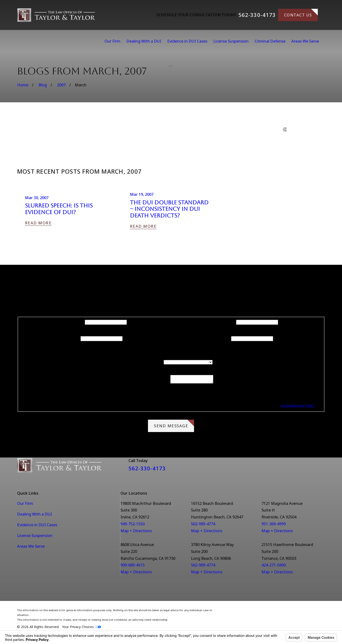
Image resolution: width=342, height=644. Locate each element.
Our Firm (25, 505)
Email (225, 338)
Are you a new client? (144, 362)
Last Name (225, 322)
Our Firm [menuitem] (112, 41)
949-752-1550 (133, 525)
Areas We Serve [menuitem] (305, 41)
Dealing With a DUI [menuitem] (144, 41)
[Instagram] (322, 469)
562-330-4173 (257, 15)
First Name (74, 322)
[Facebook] (310, 469)
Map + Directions (136, 532)
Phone (74, 338)
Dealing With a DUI (35, 515)
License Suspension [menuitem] (231, 41)
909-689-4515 (133, 566)
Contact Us (301, 13)
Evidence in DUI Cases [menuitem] (187, 41)
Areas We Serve (31, 548)
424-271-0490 (274, 566)
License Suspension (35, 537)
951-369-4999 (274, 525)
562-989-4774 (203, 525)
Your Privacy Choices (82, 628)
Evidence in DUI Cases (37, 526)
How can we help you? (147, 383)
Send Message (174, 425)
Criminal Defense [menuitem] (270, 41)
